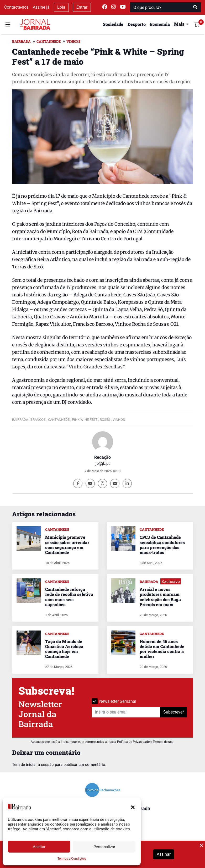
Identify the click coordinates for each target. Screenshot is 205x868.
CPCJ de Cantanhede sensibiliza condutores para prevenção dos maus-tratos (162, 545)
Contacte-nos (16, 7)
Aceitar (39, 847)
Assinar (164, 854)
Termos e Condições (72, 859)
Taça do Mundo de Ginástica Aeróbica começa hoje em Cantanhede (64, 649)
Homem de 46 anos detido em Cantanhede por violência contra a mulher (162, 649)
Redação (102, 457)
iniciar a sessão (40, 765)
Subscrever (174, 712)
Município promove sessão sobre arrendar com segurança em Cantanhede (67, 545)
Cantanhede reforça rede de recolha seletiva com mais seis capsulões (69, 597)
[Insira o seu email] (126, 712)
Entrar (82, 7)
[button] (133, 807)
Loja (61, 7)
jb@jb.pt (103, 463)
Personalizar (104, 847)
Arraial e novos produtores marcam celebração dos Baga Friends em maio (160, 597)
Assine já (41, 7)
